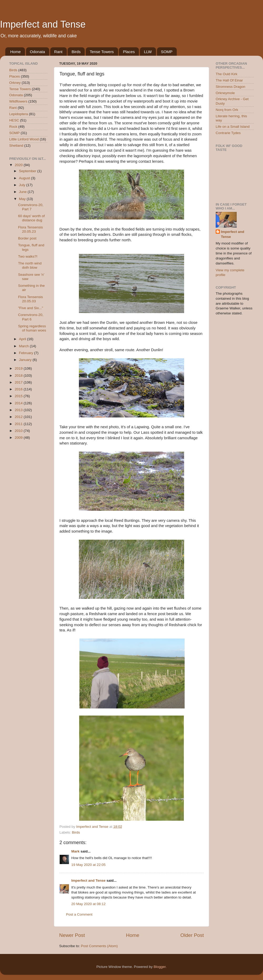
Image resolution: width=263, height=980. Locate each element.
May (23, 199)
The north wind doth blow (30, 265)
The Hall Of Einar (229, 80)
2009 (19, 438)
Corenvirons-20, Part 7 (31, 207)
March (24, 346)
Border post (27, 238)
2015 (19, 396)
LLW (148, 52)
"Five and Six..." (31, 308)
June (23, 192)
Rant (58, 52)
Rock (13, 127)
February (27, 353)
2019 (19, 368)
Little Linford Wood (24, 139)
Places (129, 52)
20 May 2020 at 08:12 (88, 904)
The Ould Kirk (227, 74)
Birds (76, 52)
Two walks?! (28, 256)
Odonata (38, 52)
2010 (19, 431)
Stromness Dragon (231, 87)
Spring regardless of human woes (32, 328)
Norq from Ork (227, 110)
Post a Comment (79, 914)
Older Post (192, 935)
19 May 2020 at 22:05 (88, 865)
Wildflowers (18, 101)
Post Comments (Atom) (99, 946)
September (28, 171)
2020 (19, 165)
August (25, 178)
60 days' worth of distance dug (32, 218)
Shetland (16, 146)
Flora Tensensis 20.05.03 (31, 299)
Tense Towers (102, 52)
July (23, 185)
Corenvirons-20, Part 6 (31, 317)
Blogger (160, 967)
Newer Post (72, 935)
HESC (14, 120)
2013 (19, 410)
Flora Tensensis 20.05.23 (31, 229)
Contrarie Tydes (228, 133)
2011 (19, 424)
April (23, 339)
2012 (19, 417)
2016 (19, 389)
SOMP (167, 52)
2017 (19, 382)
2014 (19, 403)
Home (16, 52)
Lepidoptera (19, 114)
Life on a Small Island (233, 127)
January (26, 360)
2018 (19, 376)
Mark (75, 851)
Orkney (15, 83)
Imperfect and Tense (43, 24)
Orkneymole (225, 93)
